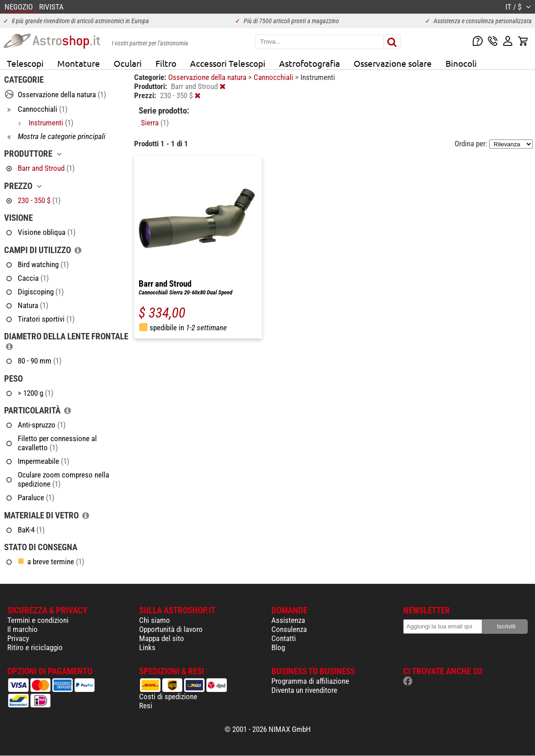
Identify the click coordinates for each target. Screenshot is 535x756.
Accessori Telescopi (228, 63)
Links (147, 647)
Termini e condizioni (38, 620)
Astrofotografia (310, 63)
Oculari (128, 63)
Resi (146, 706)
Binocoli (461, 63)
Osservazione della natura (208, 77)
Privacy (18, 638)
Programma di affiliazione (310, 681)
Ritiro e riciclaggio (35, 647)
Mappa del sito (162, 638)
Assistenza (288, 620)
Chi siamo (155, 620)
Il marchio (22, 629)
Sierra (155, 123)
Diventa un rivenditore (304, 690)
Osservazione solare (393, 63)
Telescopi (25, 63)
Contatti (284, 638)
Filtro (166, 63)
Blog (278, 647)
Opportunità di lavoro (171, 629)
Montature (79, 63)
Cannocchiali (274, 77)
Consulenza (289, 629)
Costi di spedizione (168, 696)
